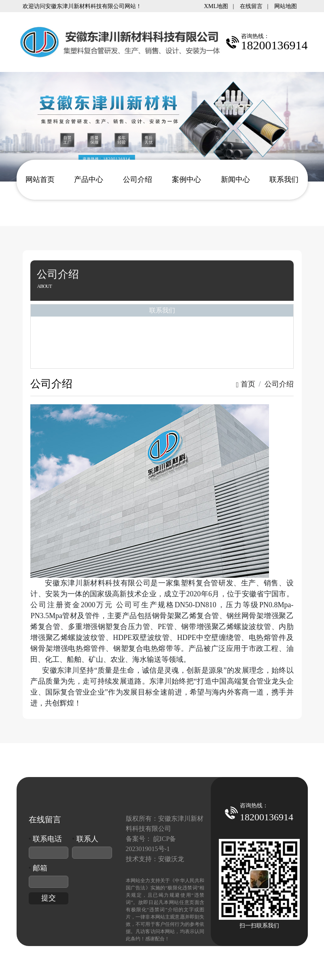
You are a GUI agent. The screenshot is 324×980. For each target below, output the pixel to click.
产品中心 (89, 180)
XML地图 (216, 6)
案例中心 (186, 180)
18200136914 (267, 817)
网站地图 (286, 6)
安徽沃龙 (171, 859)
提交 (49, 898)
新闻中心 (235, 180)
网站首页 (40, 180)
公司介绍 (138, 180)
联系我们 (284, 180)
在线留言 (251, 6)
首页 (245, 384)
